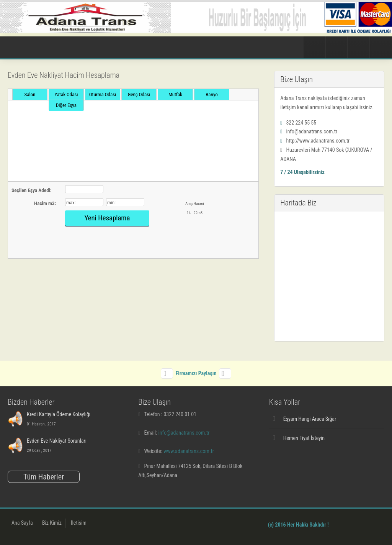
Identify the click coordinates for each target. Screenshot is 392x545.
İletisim (79, 523)
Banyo (212, 94)
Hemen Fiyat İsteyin (304, 438)
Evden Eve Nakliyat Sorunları (57, 441)
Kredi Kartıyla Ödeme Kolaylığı (59, 414)
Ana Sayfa (22, 523)
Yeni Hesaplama (107, 218)
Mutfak (175, 94)
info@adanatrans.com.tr (184, 433)
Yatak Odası (66, 94)
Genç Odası (139, 94)
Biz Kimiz (52, 523)
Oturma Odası (103, 94)
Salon (30, 94)
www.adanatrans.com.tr (189, 451)
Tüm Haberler (44, 477)
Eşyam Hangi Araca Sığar (310, 419)
